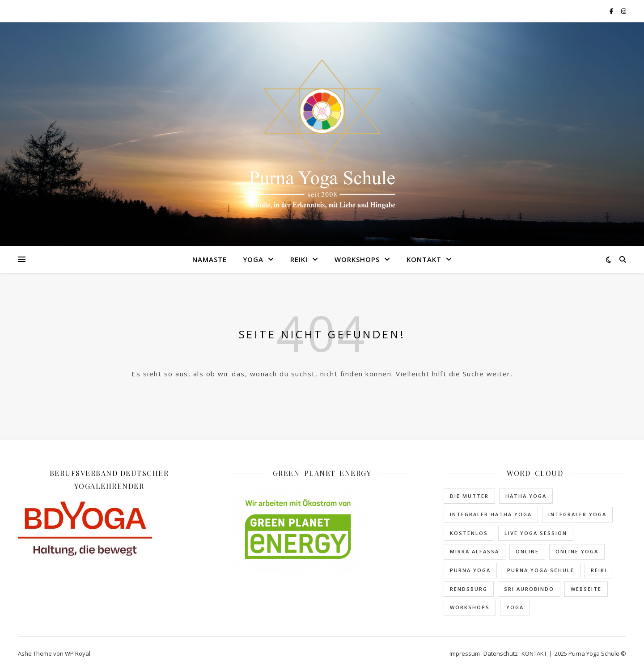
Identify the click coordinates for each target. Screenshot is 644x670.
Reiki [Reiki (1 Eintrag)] (599, 570)
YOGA (253, 259)
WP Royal (78, 653)
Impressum (465, 653)
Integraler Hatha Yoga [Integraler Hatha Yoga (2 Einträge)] (491, 514)
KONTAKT (424, 259)
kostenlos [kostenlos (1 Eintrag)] (469, 533)
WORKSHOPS (357, 259)
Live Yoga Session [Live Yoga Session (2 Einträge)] (536, 533)
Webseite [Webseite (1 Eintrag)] (586, 589)
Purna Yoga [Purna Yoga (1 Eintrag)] (470, 570)
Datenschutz (501, 653)
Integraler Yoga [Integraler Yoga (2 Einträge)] (577, 514)
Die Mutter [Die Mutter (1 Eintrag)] (469, 496)
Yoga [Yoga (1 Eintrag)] (515, 607)
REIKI (299, 259)
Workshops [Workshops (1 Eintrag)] (470, 607)
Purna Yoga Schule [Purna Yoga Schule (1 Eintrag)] (541, 570)
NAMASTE (210, 259)
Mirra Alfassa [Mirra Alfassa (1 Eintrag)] (475, 551)
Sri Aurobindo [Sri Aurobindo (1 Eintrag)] (529, 589)
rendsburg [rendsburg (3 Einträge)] (469, 589)
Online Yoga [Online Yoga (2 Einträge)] (577, 551)
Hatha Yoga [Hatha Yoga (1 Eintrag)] (526, 496)
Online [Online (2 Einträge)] (527, 551)
